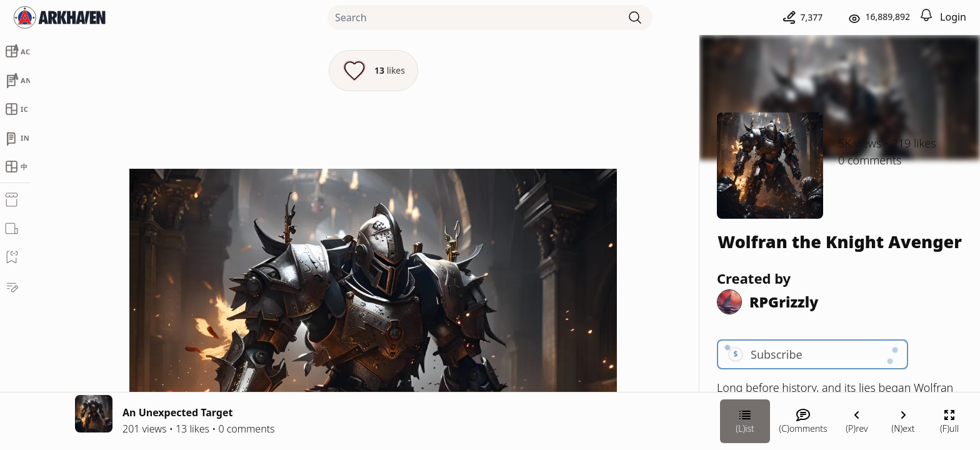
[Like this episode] (373, 71)
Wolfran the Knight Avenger (840, 242)
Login (953, 17)
